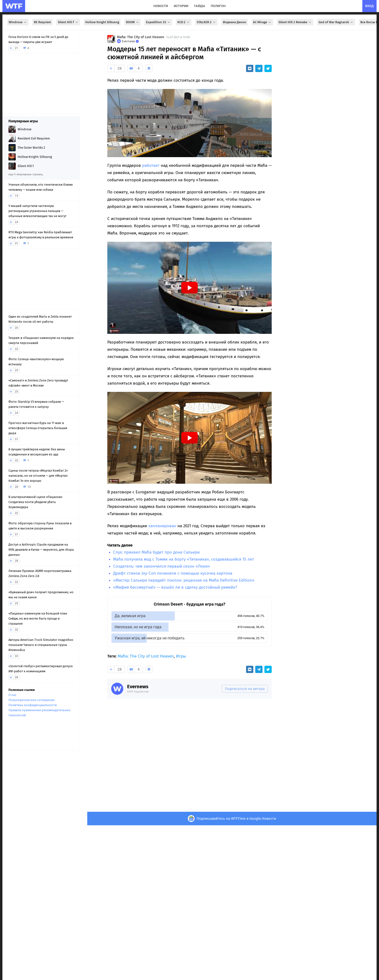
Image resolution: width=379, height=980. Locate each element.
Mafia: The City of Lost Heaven (141, 37)
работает (151, 165)
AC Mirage (262, 22)
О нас (12, 695)
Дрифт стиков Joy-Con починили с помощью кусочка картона (173, 573)
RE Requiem (42, 22)
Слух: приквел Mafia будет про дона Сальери (156, 552)
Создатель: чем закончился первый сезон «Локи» (162, 566)
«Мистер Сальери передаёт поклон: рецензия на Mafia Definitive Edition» (184, 580)
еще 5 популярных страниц (26, 174)
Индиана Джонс (235, 22)
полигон (218, 6)
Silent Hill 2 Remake (295, 22)
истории (181, 6)
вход (369, 6)
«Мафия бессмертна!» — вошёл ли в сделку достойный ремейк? (175, 587)
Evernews (138, 687)
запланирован (162, 526)
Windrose (18, 22)
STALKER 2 (206, 22)
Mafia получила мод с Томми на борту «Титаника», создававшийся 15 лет (184, 559)
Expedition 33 (158, 22)
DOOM (133, 22)
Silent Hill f (68, 22)
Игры (181, 656)
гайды (200, 6)
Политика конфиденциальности (33, 705)
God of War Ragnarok (336, 22)
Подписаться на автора (245, 689)
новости (161, 6)
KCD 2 (184, 22)
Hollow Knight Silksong (102, 22)
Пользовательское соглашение (32, 700)
